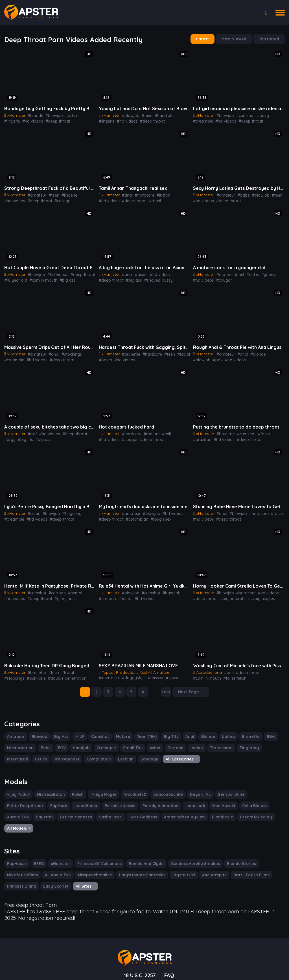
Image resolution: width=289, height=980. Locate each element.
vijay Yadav (18, 788)
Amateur (15, 731)
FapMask (16, 799)
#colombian (133, 515)
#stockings (67, 351)
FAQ (170, 955)
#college (36, 199)
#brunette (129, 351)
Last (167, 687)
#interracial (177, 668)
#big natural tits (231, 594)
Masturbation (19, 742)
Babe (44, 742)
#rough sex (155, 515)
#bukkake (13, 673)
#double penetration (41, 673)
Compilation (68, 753)
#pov (197, 357)
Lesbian (94, 753)
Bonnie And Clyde (143, 846)
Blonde (205, 731)
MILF (79, 731)
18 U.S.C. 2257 (139, 955)
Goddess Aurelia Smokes (191, 846)
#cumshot (242, 114)
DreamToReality (194, 811)
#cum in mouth (41, 278)
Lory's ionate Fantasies (137, 857)
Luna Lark (146, 799)
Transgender (38, 753)
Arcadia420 (130, 788)
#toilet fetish (204, 673)
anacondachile (162, 788)
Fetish (13, 753)
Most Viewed (236, 39)
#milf (236, 272)
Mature (121, 731)
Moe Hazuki (174, 799)
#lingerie (82, 114)
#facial (178, 351)
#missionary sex (136, 673)
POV (60, 742)
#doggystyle (109, 673)
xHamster (60, 846)
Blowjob (38, 731)
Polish (76, 788)
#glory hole (60, 594)
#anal (126, 194)
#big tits (11, 436)
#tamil (128, 199)
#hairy (258, 114)
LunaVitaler (42, 799)
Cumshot (99, 731)
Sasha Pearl (55, 811)
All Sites (83, 868)
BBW (265, 731)
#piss (269, 673)
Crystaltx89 (176, 857)
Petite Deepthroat (257, 788)
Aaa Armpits (205, 857)
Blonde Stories (236, 846)
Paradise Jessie (74, 799)
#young (263, 272)
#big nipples (257, 594)
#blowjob (51, 114)
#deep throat (37, 120)
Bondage (117, 753)
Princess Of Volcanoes (98, 846)
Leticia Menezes (22, 811)
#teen (144, 114)
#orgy (88, 431)
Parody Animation (113, 799)
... (156, 687)
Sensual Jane (221, 788)
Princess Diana (21, 868)
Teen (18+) (144, 731)
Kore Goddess (87, 811)
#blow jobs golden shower (239, 673)
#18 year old (15, 278)
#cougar (222, 278)
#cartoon (53, 588)
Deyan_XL (192, 788)
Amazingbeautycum (126, 811)
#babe (240, 194)
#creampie (275, 114)
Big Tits (168, 731)
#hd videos (14, 120)
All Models (228, 811)
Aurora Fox (233, 799)
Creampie (103, 742)
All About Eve (55, 857)
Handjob (79, 742)
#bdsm (67, 114)
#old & (248, 272)
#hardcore (142, 194)
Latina (225, 731)
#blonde (34, 114)
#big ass (64, 278)
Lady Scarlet (54, 868)
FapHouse (17, 846)
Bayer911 (259, 799)
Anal (187, 731)
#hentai (70, 588)
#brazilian (276, 431)
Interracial (266, 742)
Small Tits (128, 742)
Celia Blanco (203, 799)
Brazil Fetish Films (242, 857)
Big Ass (60, 731)
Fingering (240, 742)
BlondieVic (162, 811)
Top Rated (270, 39)
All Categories (148, 753)
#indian (159, 194)
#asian (139, 272)
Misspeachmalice (92, 857)
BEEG (39, 846)
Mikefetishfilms (21, 857)
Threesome (214, 742)
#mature (223, 272)
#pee (226, 668)
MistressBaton (49, 788)
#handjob (159, 114)
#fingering (67, 510)
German (170, 742)
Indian (190, 742)
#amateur (35, 194)
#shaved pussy (129, 278)
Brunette (246, 731)
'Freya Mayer (101, 788)
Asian (150, 742)
